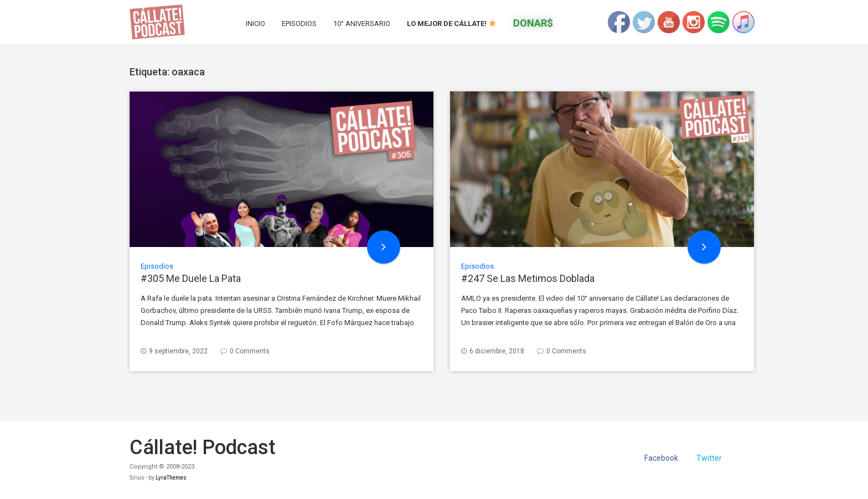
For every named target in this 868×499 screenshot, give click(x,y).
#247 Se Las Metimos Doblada (528, 278)
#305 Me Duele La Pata (191, 278)
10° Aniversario (362, 24)
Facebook (661, 458)
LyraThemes (171, 478)
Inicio (255, 24)
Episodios (299, 24)
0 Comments (250, 351)
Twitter (709, 458)
